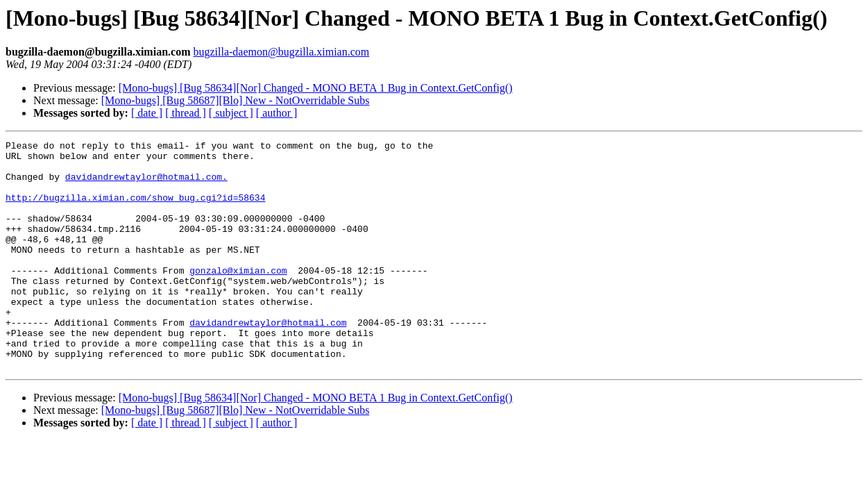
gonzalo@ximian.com (238, 297)
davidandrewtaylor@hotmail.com (268, 360)
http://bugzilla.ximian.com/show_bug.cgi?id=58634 (135, 210)
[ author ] (277, 113)
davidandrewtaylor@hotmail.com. (146, 185)
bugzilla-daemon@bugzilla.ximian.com (281, 52)
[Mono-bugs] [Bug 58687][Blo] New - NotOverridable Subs (236, 100)
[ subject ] (231, 113)
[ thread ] (186, 113)
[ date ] (147, 113)
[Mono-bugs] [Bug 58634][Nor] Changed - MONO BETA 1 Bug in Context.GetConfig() (316, 88)
